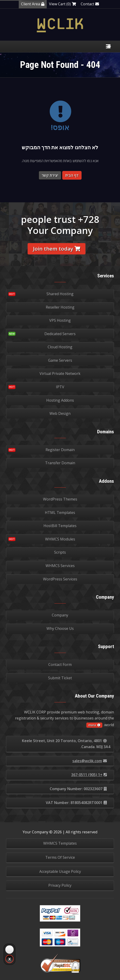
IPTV (60, 387)
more (94, 725)
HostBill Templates (60, 526)
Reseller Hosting (60, 307)
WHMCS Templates (60, 843)
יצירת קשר (50, 175)
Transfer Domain (60, 463)
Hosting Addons (60, 400)
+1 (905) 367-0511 (89, 775)
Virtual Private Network (60, 373)
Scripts (60, 552)
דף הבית (72, 175)
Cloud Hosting (60, 347)
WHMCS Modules (60, 539)
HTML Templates (60, 513)
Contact (90, 4)
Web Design (60, 413)
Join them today (57, 249)
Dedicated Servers (60, 334)
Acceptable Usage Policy (60, 871)
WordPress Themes (60, 499)
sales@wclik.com (90, 761)
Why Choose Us (60, 628)
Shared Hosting (60, 294)
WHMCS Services (60, 566)
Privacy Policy (60, 885)
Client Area (33, 4)
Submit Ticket (60, 678)
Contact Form (60, 664)
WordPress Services (60, 579)
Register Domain (60, 450)
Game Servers (60, 360)
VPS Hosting (60, 320)
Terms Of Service (60, 857)
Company (60, 615)
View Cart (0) (63, 4)
